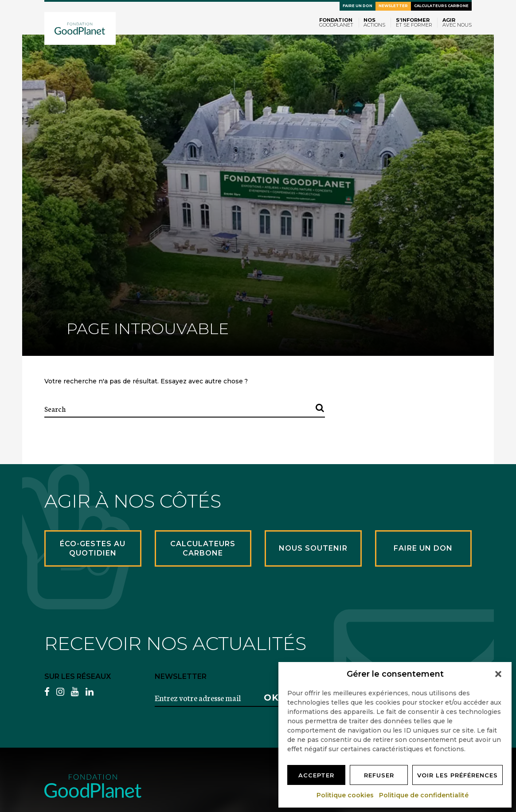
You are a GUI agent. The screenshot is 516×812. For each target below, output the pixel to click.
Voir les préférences (457, 775)
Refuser (379, 775)
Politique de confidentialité (424, 795)
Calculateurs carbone (441, 6)
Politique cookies (346, 795)
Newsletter (393, 6)
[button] (498, 674)
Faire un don (358, 6)
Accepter (316, 775)
